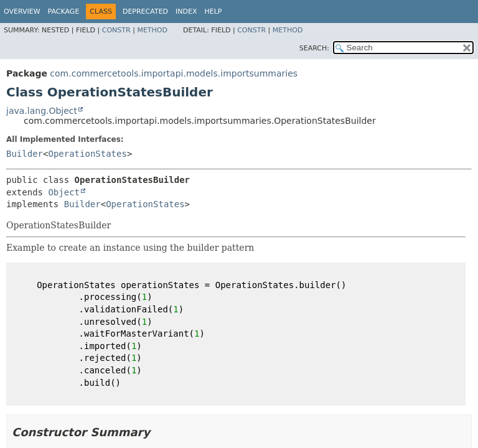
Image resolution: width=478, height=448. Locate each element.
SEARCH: (314, 48)
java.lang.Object (42, 111)
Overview (22, 12)
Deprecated (145, 12)
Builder (25, 154)
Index (186, 12)
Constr (116, 30)
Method (152, 30)
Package (64, 12)
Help (213, 12)
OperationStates (87, 154)
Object (64, 192)
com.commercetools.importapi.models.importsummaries (174, 73)
